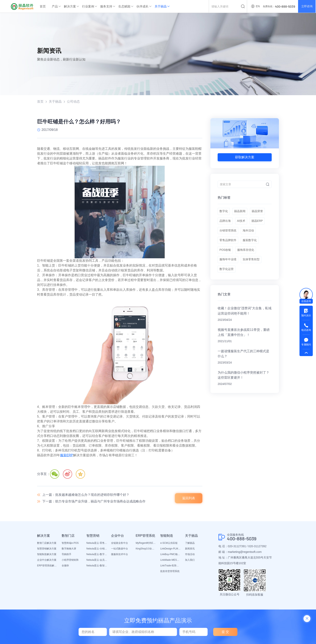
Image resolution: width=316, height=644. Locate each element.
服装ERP (67, 455)
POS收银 (225, 252)
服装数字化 (250, 242)
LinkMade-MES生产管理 (170, 560)
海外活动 (248, 232)
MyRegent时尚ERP (146, 543)
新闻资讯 (190, 549)
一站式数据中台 (120, 549)
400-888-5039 (242, 539)
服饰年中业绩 (228, 262)
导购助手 (67, 555)
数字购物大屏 (69, 549)
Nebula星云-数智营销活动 (97, 566)
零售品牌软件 (228, 242)
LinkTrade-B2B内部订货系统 (170, 566)
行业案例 (88, 6)
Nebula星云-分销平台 (97, 549)
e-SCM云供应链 (169, 543)
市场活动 (190, 555)
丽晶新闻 (240, 212)
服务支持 (106, 6)
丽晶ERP (258, 222)
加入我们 (190, 560)
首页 (43, 6)
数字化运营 (227, 272)
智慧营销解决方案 (47, 549)
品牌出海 (225, 222)
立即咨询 (307, 6)
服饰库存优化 (246, 252)
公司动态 (73, 102)
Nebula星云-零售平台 (97, 543)
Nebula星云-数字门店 (97, 555)
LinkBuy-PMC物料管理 (170, 555)
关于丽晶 (161, 6)
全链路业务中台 (120, 543)
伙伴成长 (142, 6)
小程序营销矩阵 (70, 560)
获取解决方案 (245, 157)
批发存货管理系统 (170, 572)
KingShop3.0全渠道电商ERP (146, 549)
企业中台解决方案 (47, 560)
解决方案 (70, 6)
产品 (55, 6)
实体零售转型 (251, 262)
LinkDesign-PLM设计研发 (170, 549)
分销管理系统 (228, 232)
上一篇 (86, 495)
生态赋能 (124, 6)
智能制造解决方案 (47, 555)
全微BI (65, 566)
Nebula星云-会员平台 (97, 560)
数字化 (224, 212)
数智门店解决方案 (47, 543)
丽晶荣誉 (258, 212)
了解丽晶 (190, 543)
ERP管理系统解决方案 (47, 566)
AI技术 (241, 222)
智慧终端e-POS (70, 543)
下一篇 (94, 502)
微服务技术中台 (120, 555)
